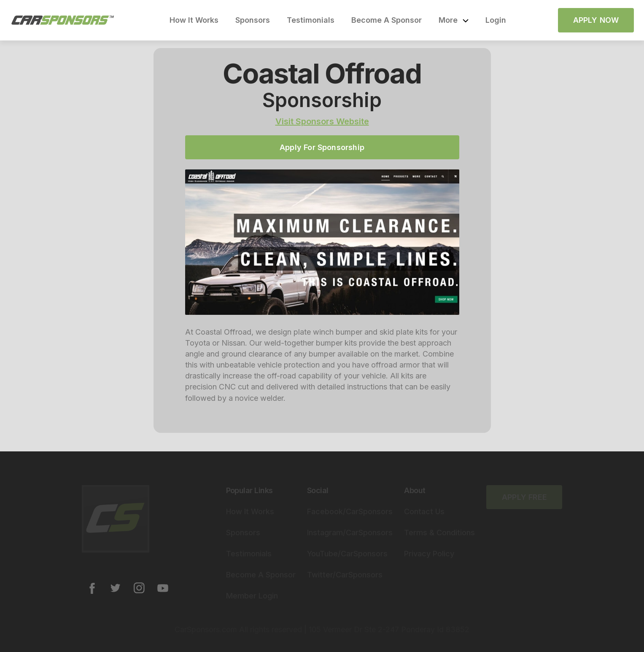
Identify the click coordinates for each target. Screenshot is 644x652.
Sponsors (253, 20)
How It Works (194, 20)
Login (496, 20)
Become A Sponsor (387, 20)
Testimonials (311, 20)
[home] (63, 20)
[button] (454, 20)
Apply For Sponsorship (322, 147)
